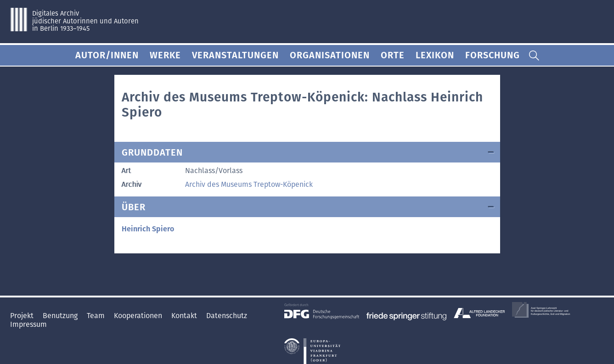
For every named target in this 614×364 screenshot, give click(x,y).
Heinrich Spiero (148, 229)
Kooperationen (139, 316)
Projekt (23, 316)
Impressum (28, 324)
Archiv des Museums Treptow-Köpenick (249, 184)
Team (97, 316)
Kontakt (185, 316)
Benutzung (61, 316)
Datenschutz (227, 316)
